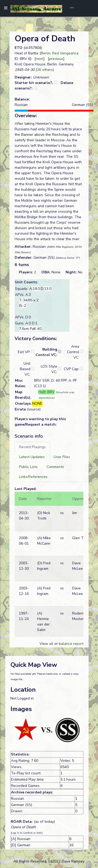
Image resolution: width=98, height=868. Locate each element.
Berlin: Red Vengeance (60, 53)
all (51, 644)
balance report (71, 644)
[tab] (32, 447)
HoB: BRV (47, 392)
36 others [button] (45, 70)
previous (56, 59)
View (44, 644)
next (40, 59)
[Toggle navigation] (70, 8)
